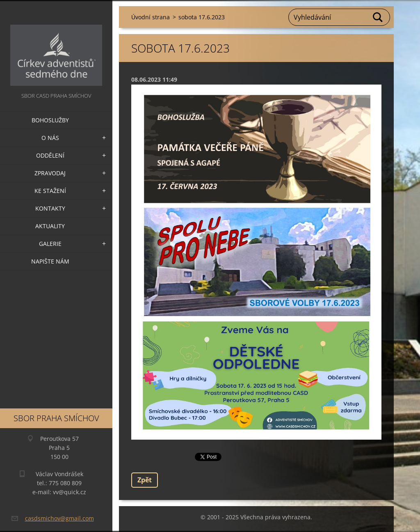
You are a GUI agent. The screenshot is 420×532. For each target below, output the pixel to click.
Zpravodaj (50, 173)
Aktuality (50, 226)
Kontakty (50, 208)
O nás (50, 138)
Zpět (145, 480)
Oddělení (50, 155)
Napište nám (50, 261)
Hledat (378, 17)
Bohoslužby (50, 120)
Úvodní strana (151, 17)
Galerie (50, 244)
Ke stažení (50, 191)
